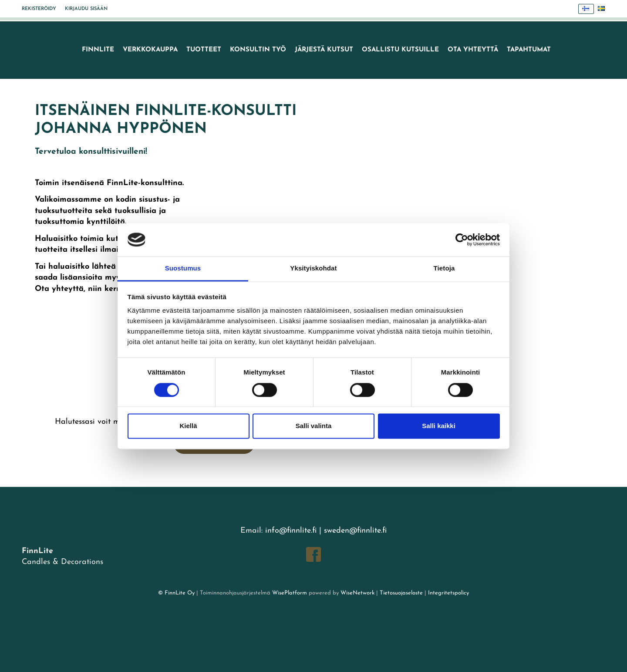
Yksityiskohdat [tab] (313, 268)
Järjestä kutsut (324, 50)
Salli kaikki (439, 426)
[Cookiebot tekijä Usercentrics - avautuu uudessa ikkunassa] (462, 240)
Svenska (604, 9)
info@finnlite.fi (291, 531)
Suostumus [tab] (183, 268)
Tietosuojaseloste (401, 593)
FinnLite (98, 50)
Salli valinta (314, 426)
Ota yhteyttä (473, 50)
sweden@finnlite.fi (355, 531)
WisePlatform (290, 593)
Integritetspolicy (448, 593)
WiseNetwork (357, 593)
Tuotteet (204, 50)
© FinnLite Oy (176, 593)
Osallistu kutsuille (400, 50)
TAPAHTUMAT (529, 50)
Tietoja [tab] (444, 268)
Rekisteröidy (39, 9)
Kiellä (188, 426)
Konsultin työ (258, 50)
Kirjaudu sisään (86, 9)
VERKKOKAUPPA (150, 50)
